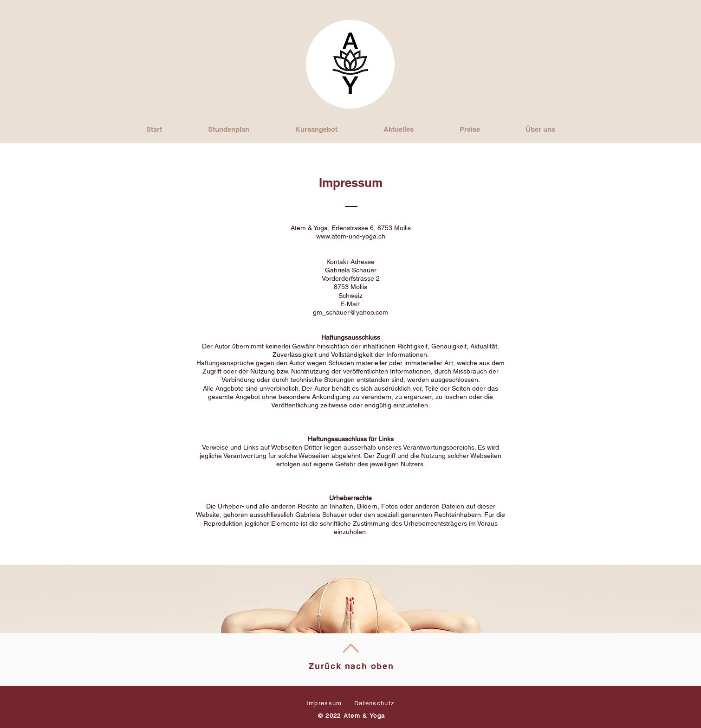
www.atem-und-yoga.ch (351, 236)
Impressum (324, 703)
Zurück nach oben (351, 666)
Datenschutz (374, 703)
